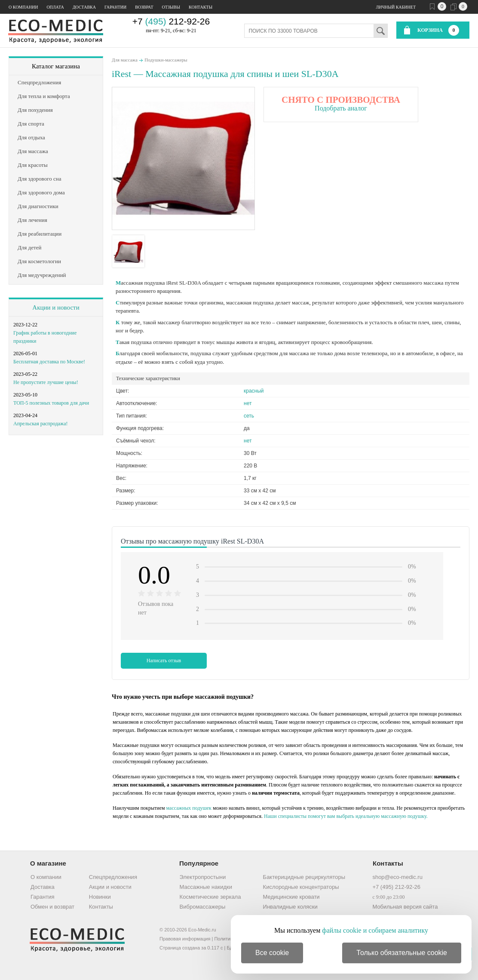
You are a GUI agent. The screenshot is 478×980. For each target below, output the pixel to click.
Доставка (84, 7)
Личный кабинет (396, 7)
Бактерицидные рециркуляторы (304, 877)
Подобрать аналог (341, 108)
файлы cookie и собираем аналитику (375, 930)
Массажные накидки (206, 887)
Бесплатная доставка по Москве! (49, 362)
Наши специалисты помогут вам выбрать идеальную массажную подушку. (346, 816)
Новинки (100, 897)
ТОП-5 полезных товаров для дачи (51, 403)
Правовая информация (185, 939)
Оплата (55, 7)
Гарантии (115, 7)
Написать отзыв (164, 661)
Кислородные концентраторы (301, 887)
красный (254, 391)
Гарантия (42, 897)
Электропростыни (203, 877)
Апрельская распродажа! (40, 424)
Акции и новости (56, 307)
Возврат (144, 7)
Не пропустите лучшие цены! (46, 382)
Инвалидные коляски (290, 907)
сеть (249, 416)
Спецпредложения (113, 877)
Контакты (201, 7)
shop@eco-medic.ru (397, 877)
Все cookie (272, 953)
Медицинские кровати (291, 897)
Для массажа (125, 60)
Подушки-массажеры (166, 60)
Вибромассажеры (203, 907)
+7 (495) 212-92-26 (396, 887)
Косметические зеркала (210, 897)
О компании (23, 7)
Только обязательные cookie (402, 953)
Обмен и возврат (52, 907)
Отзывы (171, 7)
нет (248, 403)
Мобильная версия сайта (405, 907)
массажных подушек (189, 808)
